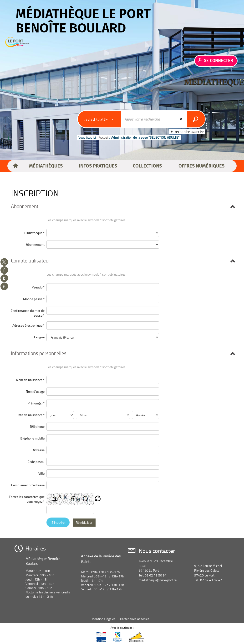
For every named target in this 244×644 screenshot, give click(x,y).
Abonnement (35, 244)
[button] (46, 166)
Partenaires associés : (136, 619)
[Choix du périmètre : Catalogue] (100, 119)
